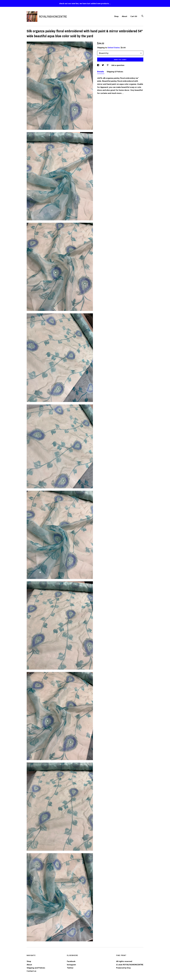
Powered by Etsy (123, 968)
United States (114, 47)
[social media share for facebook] (98, 65)
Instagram (71, 965)
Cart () (134, 16)
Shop (116, 16)
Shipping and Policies (36, 968)
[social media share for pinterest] (108, 65)
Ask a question (118, 65)
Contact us (31, 971)
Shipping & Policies (115, 71)
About (124, 16)
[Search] (142, 16)
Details (101, 71)
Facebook (71, 961)
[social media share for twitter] (103, 65)
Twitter (70, 968)
